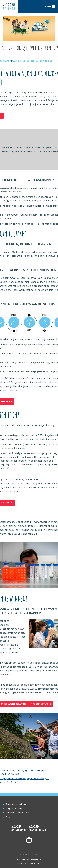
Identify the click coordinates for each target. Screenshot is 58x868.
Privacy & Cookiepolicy (29, 863)
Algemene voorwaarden (29, 859)
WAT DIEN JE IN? (21, 61)
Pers (8, 817)
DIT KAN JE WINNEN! (41, 61)
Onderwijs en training (16, 804)
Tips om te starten (41, 704)
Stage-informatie (14, 808)
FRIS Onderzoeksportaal (17, 813)
